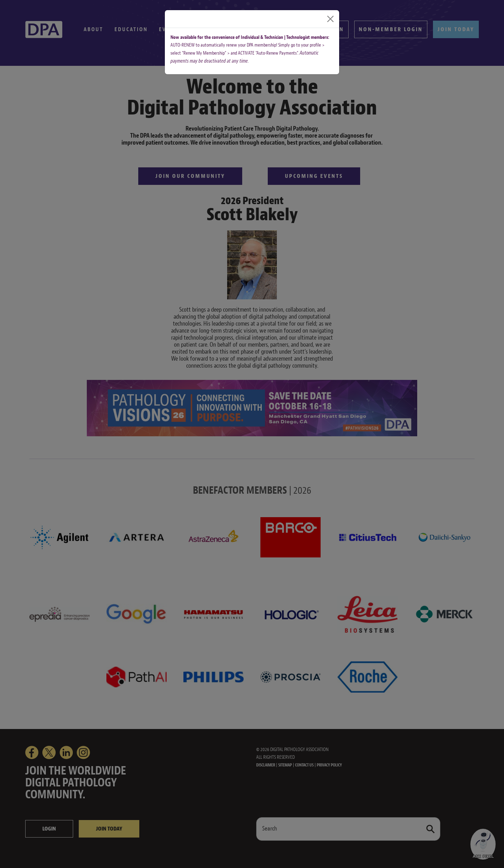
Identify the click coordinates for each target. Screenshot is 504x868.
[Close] (330, 19)
